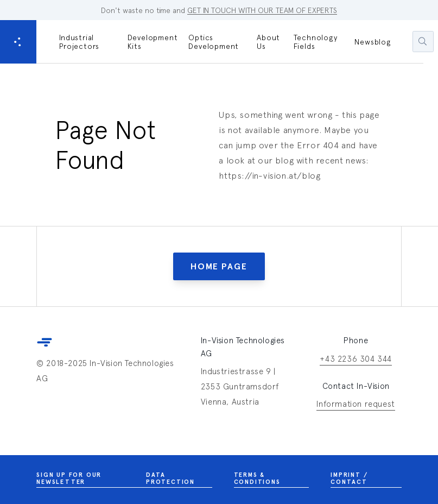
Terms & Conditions (272, 480)
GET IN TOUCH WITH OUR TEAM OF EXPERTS (262, 10)
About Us (268, 42)
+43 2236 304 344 (356, 360)
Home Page (219, 266)
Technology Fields (316, 42)
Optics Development (214, 42)
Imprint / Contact (366, 480)
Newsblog (372, 42)
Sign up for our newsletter (91, 480)
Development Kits (153, 42)
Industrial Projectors (79, 42)
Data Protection (179, 480)
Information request (356, 405)
